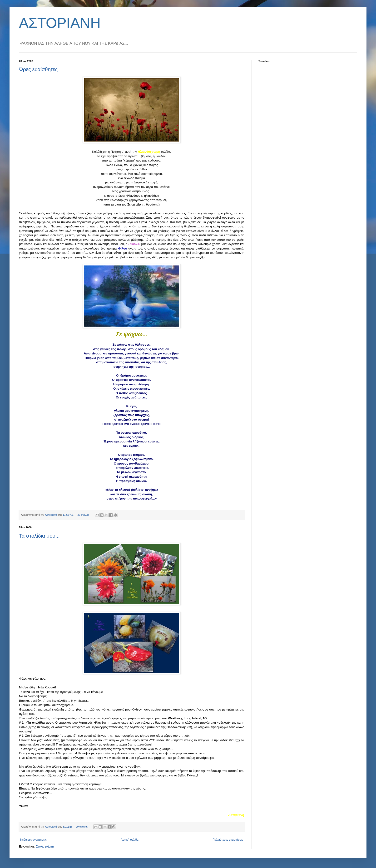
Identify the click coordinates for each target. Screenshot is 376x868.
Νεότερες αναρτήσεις (33, 840)
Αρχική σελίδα (130, 840)
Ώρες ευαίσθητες (38, 69)
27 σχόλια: (84, 515)
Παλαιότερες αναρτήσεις (228, 840)
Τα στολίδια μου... (39, 536)
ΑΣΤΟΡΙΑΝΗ (60, 23)
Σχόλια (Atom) (45, 847)
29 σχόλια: (82, 827)
